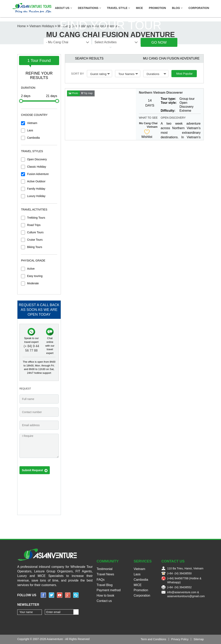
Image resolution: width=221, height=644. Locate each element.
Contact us (104, 601)
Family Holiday (36, 189)
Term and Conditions (153, 639)
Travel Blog (105, 585)
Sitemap (199, 639)
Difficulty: (168, 111)
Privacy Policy (180, 639)
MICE (139, 8)
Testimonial (105, 569)
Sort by (77, 74)
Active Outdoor (36, 181)
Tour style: (169, 103)
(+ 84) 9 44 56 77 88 (31, 348)
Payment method (109, 590)
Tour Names (128, 74)
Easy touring (35, 276)
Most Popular (184, 74)
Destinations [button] (89, 8)
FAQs (101, 580)
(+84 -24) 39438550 (179, 573)
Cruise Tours (35, 240)
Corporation (199, 8)
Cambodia (33, 138)
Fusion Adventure (38, 174)
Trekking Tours (36, 218)
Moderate (33, 283)
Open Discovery (37, 159)
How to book (105, 595)
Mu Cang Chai (148, 123)
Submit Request (35, 470)
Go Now (159, 42)
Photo (73, 93)
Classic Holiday (37, 167)
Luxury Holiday (36, 196)
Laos (30, 130)
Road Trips (34, 225)
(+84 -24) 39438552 (179, 587)
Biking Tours (35, 247)
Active (31, 269)
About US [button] (63, 8)
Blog (177, 8)
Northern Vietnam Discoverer (161, 93)
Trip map (87, 93)
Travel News (105, 574)
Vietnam (32, 123)
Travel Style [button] (119, 8)
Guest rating (100, 74)
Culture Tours (35, 232)
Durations (157, 74)
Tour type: (168, 99)
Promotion (157, 8)
